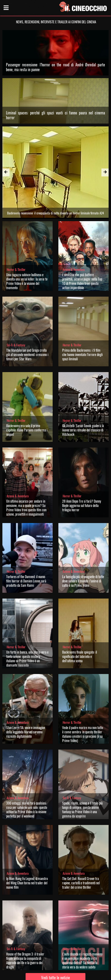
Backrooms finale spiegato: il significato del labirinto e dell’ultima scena (80, 625)
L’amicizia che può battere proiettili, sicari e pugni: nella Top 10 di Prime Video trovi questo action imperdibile (82, 250)
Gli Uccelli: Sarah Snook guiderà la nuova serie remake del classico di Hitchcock (83, 399)
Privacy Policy (55, 975)
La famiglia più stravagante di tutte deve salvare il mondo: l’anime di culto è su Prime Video (83, 550)
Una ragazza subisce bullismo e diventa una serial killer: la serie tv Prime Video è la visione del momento (27, 250)
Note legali (72, 975)
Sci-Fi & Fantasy (16, 314)
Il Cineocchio (32, 957)
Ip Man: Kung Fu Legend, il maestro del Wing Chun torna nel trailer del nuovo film (27, 852)
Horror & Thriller (16, 238)
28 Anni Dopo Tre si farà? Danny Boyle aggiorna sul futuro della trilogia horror (82, 474)
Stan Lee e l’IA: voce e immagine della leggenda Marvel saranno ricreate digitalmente (26, 701)
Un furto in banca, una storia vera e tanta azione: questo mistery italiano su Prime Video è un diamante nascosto (27, 627)
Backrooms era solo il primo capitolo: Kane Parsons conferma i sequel (27, 399)
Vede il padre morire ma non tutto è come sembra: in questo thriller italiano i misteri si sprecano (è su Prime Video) (83, 703)
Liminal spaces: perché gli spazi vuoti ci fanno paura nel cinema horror (56, 115)
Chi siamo (38, 975)
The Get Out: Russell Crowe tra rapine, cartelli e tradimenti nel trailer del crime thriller (81, 852)
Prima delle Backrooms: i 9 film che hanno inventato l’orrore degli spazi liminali (82, 323)
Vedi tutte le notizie (55, 946)
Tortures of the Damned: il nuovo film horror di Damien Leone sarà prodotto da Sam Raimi (26, 550)
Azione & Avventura (74, 238)
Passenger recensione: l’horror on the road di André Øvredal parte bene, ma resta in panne (56, 67)
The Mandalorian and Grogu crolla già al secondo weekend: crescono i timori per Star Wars (27, 323)
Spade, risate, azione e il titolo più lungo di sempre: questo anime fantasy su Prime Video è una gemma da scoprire (82, 778)
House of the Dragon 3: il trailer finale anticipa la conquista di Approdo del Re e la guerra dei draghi (25, 929)
